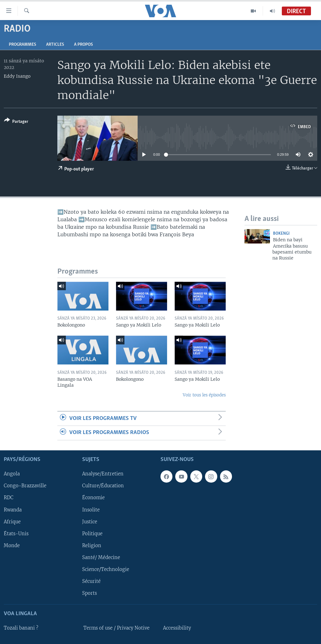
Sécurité (91, 581)
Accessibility (177, 628)
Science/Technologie (106, 569)
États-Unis (16, 533)
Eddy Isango (17, 76)
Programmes (22, 45)
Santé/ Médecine (101, 557)
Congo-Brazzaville (25, 486)
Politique (92, 533)
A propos (83, 45)
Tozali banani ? (21, 628)
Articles (55, 45)
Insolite (91, 510)
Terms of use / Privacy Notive (116, 628)
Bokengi (281, 234)
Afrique (12, 521)
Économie (93, 498)
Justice (90, 521)
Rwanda (13, 510)
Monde (12, 545)
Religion (92, 545)
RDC (9, 498)
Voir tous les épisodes (204, 395)
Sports (89, 593)
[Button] (16, 122)
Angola (12, 474)
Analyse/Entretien (103, 474)
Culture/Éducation (103, 486)
